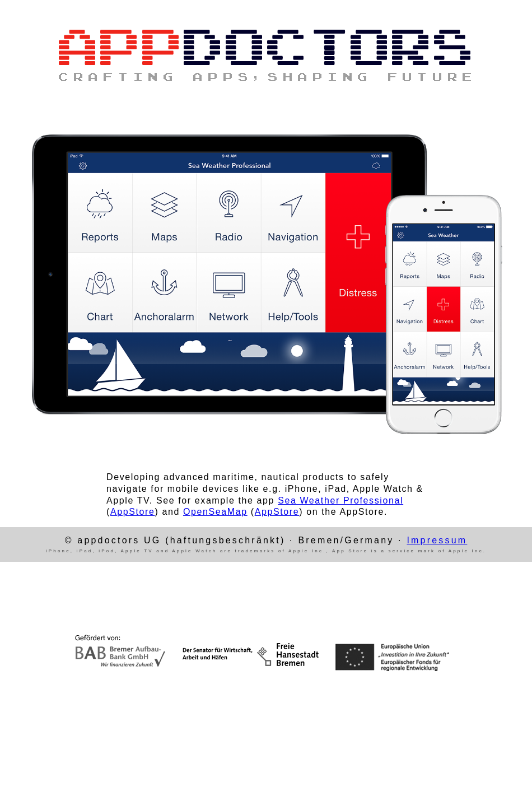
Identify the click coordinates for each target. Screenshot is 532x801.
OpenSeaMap (215, 512)
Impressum (437, 540)
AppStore (133, 512)
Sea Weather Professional (340, 500)
